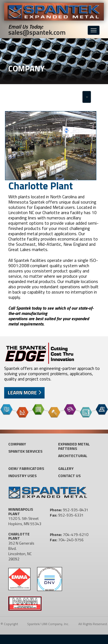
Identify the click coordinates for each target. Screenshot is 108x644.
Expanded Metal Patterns (74, 446)
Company (17, 444)
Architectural (73, 456)
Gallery (66, 468)
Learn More (22, 393)
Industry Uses (22, 476)
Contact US (69, 476)
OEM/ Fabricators (26, 468)
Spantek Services (25, 451)
